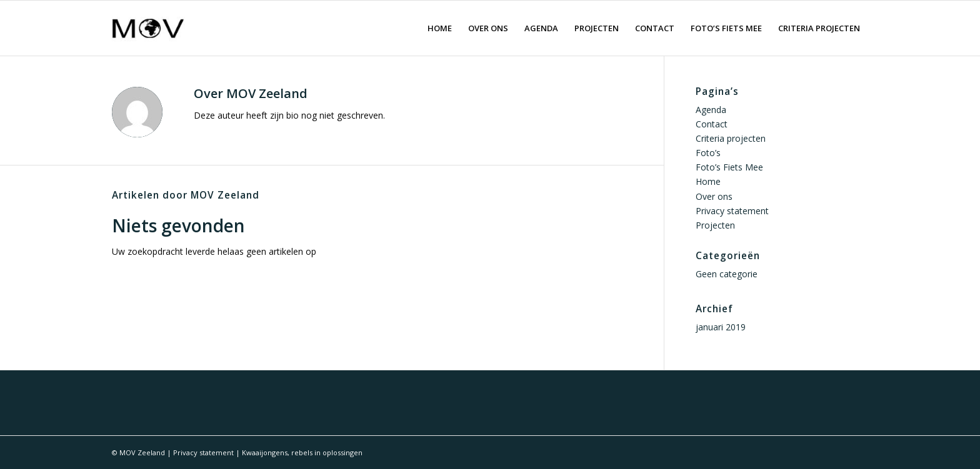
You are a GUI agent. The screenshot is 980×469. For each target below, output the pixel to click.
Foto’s (708, 153)
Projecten (715, 225)
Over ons (714, 196)
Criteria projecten (731, 138)
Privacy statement (732, 211)
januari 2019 (721, 327)
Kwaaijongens (265, 452)
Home (708, 181)
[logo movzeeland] (148, 28)
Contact (712, 124)
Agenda (711, 110)
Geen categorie (727, 274)
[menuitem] (440, 28)
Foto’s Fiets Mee (729, 167)
